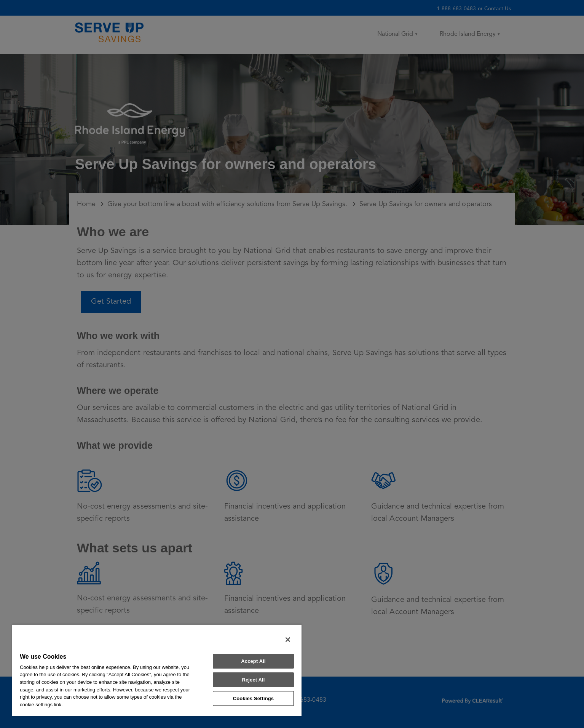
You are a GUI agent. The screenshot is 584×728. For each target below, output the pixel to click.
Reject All (253, 680)
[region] (157, 670)
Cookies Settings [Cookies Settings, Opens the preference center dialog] (254, 698)
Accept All (253, 661)
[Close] (288, 640)
